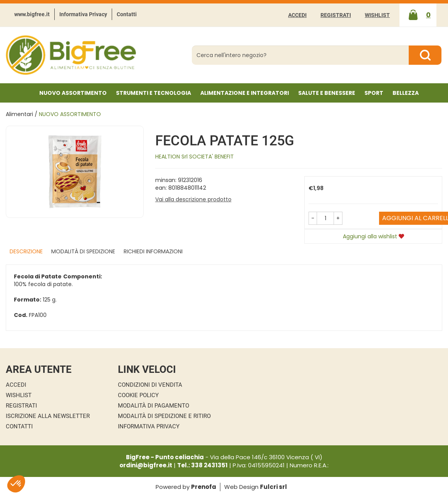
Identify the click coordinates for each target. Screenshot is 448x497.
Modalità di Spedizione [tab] (83, 251)
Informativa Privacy (83, 14)
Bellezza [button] (406, 93)
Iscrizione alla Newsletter (48, 416)
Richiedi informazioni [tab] (153, 251)
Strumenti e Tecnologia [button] (154, 93)
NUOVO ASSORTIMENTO (73, 93)
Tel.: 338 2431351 (202, 465)
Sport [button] (374, 93)
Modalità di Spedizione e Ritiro (164, 416)
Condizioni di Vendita (150, 385)
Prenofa (204, 487)
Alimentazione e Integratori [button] (245, 93)
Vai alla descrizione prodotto (193, 199)
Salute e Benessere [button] (327, 93)
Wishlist (377, 15)
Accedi (297, 15)
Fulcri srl (273, 487)
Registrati (336, 15)
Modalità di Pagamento (154, 406)
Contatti (127, 14)
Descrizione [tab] (26, 251)
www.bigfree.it (32, 14)
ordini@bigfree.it (146, 465)
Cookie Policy (138, 395)
